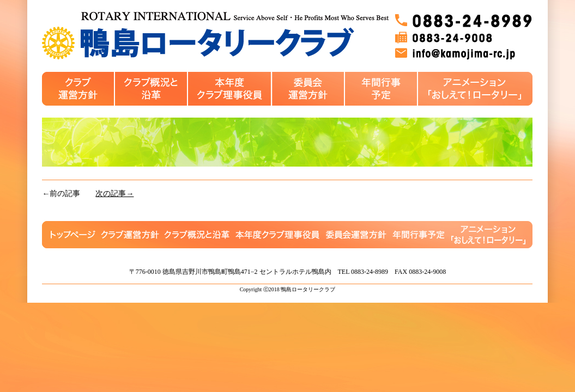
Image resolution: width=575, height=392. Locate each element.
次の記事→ (114, 194)
